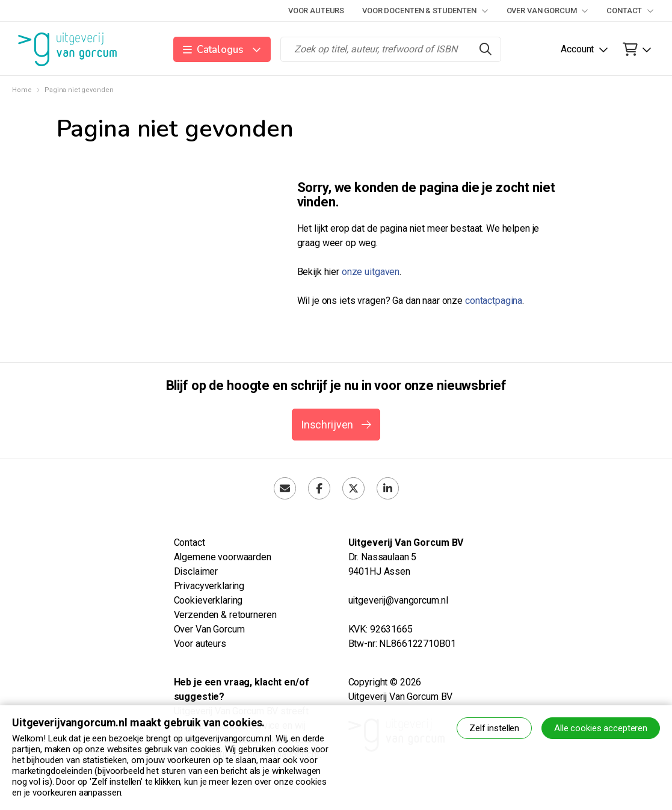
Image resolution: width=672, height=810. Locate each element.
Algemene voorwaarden (223, 557)
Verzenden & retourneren (225, 615)
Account (577, 49)
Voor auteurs (316, 11)
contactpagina (494, 301)
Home (22, 90)
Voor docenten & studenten (425, 11)
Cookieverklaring (208, 600)
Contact (630, 11)
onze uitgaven (371, 272)
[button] (222, 49)
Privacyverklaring (209, 586)
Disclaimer (196, 571)
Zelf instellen (494, 728)
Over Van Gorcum (548, 11)
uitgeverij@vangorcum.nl (398, 600)
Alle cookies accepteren (601, 728)
